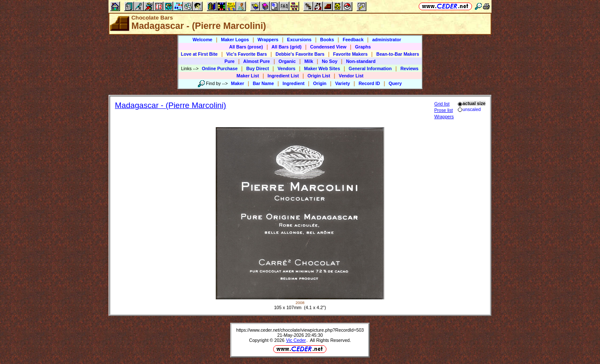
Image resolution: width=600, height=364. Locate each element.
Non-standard (361, 61)
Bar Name (263, 83)
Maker (238, 83)
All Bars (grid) (286, 47)
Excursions (299, 40)
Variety (342, 83)
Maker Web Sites (322, 68)
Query (395, 83)
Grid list (442, 104)
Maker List (248, 76)
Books (327, 40)
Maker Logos (235, 40)
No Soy (330, 61)
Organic (287, 61)
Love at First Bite (199, 54)
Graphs (363, 47)
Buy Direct (258, 68)
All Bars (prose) (246, 47)
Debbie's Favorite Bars (300, 54)
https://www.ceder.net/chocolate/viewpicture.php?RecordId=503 (300, 330)
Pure (230, 61)
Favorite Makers (350, 54)
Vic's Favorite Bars (247, 54)
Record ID (369, 83)
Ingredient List (283, 76)
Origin (320, 83)
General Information (370, 68)
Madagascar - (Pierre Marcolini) (170, 105)
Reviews (410, 68)
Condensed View (328, 47)
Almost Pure (257, 61)
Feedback (353, 40)
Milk (309, 61)
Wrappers (268, 40)
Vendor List (351, 76)
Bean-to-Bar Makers (398, 54)
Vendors (286, 68)
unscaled (469, 109)
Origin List (319, 76)
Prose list (443, 110)
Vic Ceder (296, 340)
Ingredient (294, 83)
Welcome (202, 40)
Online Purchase (220, 68)
